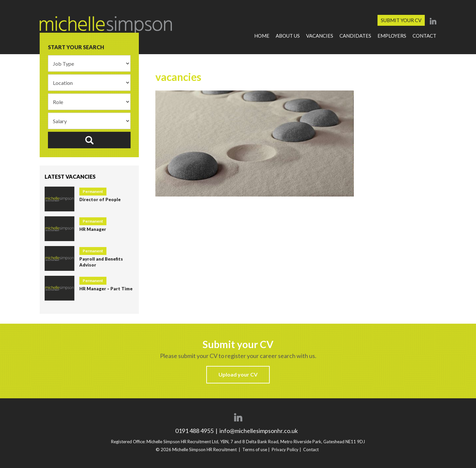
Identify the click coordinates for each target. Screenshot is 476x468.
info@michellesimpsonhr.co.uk (259, 431)
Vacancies (320, 36)
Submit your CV (401, 20)
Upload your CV (238, 374)
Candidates (355, 36)
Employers (392, 36)
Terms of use (255, 450)
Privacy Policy (285, 450)
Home (262, 36)
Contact (424, 36)
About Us (288, 36)
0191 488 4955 (195, 431)
